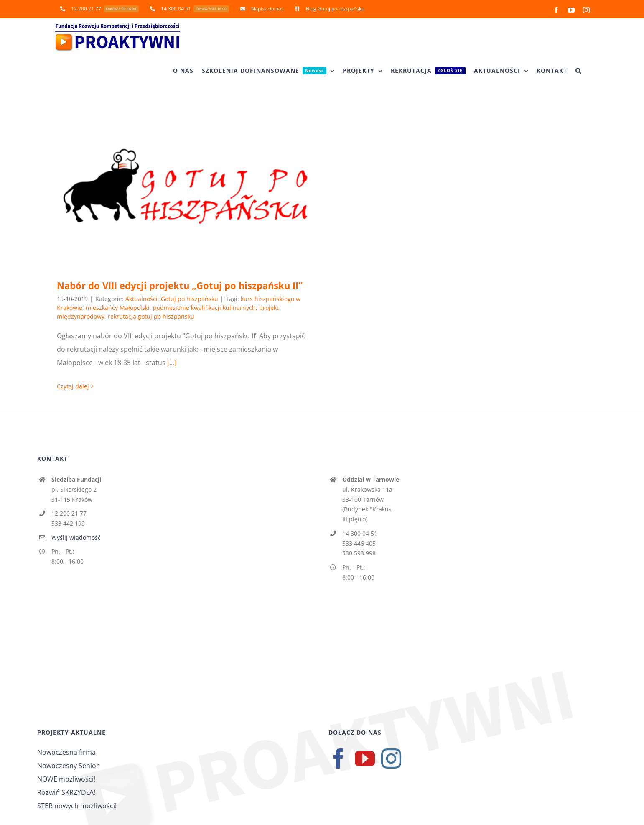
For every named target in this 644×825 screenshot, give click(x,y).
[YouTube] (365, 759)
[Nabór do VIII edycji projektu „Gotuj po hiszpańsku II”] (185, 186)
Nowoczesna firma (66, 752)
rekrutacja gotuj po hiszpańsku (151, 316)
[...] (172, 363)
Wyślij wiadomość (76, 538)
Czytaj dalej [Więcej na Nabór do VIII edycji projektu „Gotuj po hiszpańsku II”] (73, 386)
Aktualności (141, 299)
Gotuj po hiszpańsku (190, 299)
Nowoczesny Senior (68, 766)
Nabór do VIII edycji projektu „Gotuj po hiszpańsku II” (180, 285)
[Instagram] (391, 759)
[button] (578, 71)
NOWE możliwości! (66, 779)
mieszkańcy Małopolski (118, 308)
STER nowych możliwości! (77, 806)
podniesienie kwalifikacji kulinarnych (204, 308)
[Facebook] (339, 759)
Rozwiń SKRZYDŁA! (66, 792)
